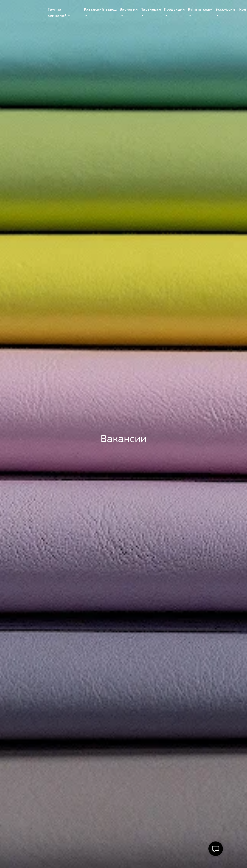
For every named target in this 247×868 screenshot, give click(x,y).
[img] (29, 10)
